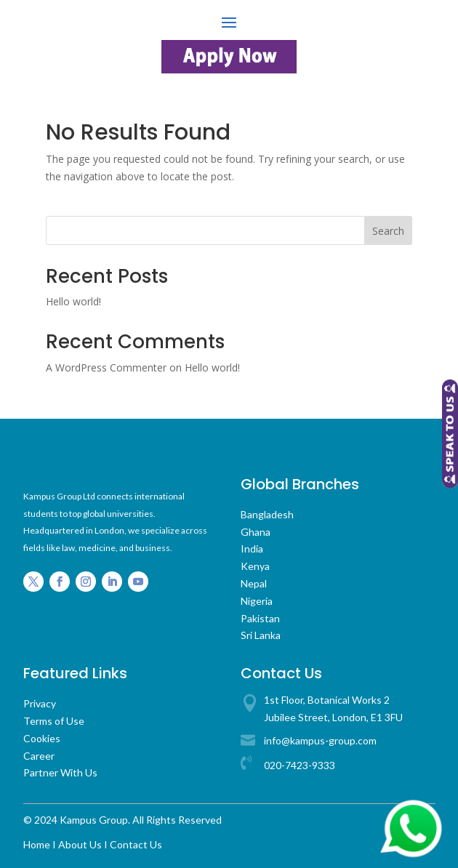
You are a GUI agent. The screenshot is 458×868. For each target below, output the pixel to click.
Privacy (40, 703)
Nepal (254, 583)
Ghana (256, 532)
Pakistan (260, 618)
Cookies (42, 738)
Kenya (255, 566)
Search (388, 231)
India (252, 548)
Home (37, 844)
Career (39, 756)
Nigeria (257, 601)
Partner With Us (60, 772)
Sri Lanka (261, 635)
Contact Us (136, 844)
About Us (80, 844)
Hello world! (73, 301)
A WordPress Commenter (106, 367)
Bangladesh (267, 514)
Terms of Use (54, 721)
